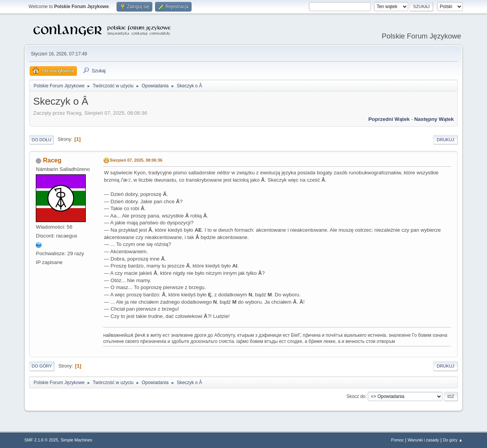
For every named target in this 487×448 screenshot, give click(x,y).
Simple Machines (77, 440)
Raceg (52, 160)
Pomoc (397, 440)
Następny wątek (434, 119)
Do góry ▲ (453, 440)
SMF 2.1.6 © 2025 (41, 440)
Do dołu (41, 140)
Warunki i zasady (424, 440)
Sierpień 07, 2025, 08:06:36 (136, 160)
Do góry (42, 366)
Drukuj (445, 140)
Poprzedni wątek (389, 119)
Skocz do (356, 396)
